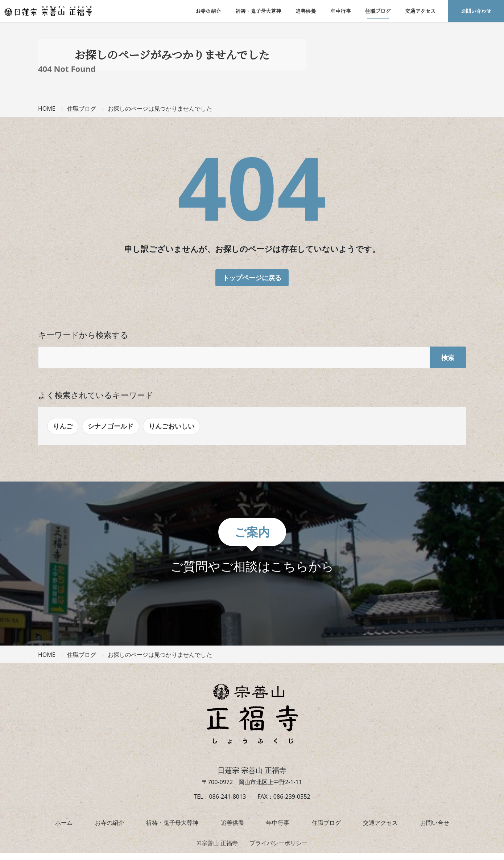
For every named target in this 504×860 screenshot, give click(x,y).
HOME (47, 108)
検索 (448, 357)
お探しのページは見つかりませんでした (160, 108)
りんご (63, 426)
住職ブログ (378, 11)
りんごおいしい (172, 426)
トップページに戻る (252, 278)
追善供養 (306, 11)
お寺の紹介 (208, 11)
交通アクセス (420, 11)
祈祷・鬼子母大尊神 (258, 11)
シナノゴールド (111, 426)
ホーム (64, 823)
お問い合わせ (476, 11)
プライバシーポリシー (278, 843)
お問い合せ (435, 823)
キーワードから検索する (83, 335)
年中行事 (340, 11)
